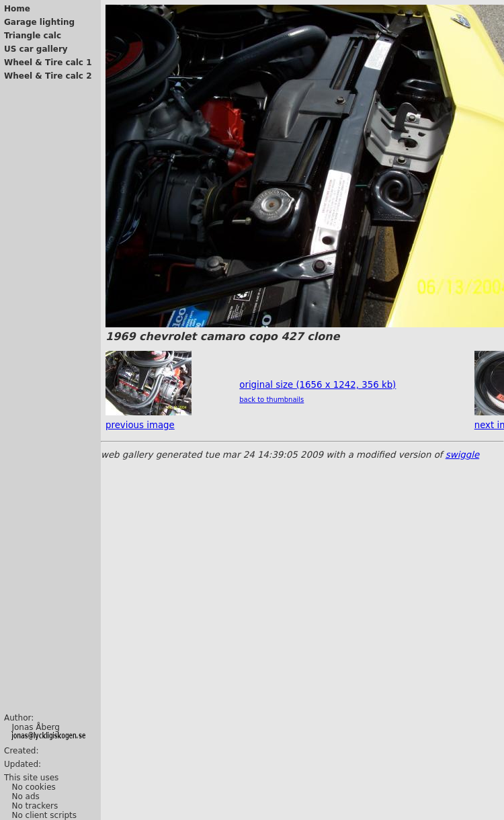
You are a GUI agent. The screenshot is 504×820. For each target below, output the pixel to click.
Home (17, 9)
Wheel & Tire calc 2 (48, 76)
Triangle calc (33, 36)
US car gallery (36, 49)
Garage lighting (39, 22)
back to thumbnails (271, 400)
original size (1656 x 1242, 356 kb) (318, 385)
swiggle (462, 455)
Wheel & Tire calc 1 (48, 63)
